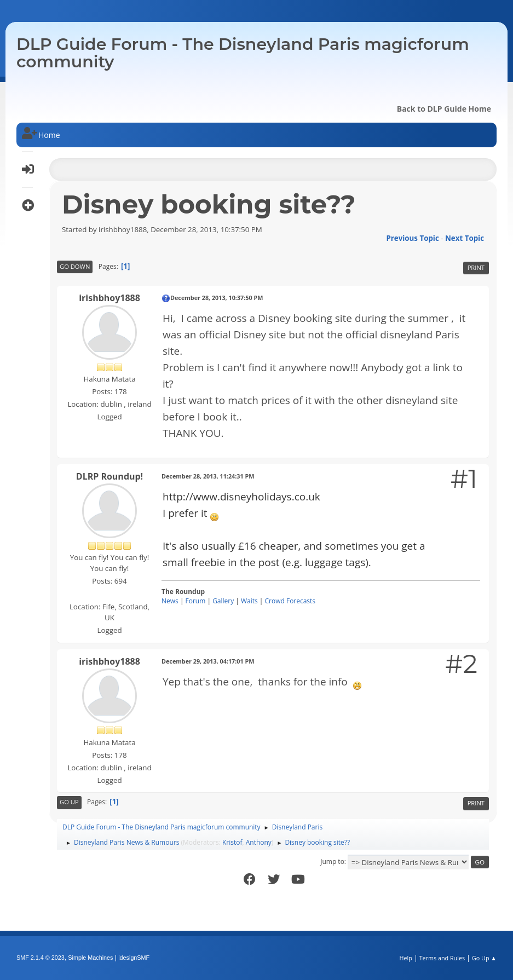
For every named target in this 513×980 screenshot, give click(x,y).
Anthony (259, 842)
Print (476, 267)
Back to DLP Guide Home (444, 109)
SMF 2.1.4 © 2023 (41, 958)
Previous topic (412, 238)
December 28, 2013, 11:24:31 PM (208, 476)
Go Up (69, 802)
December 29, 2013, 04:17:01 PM (208, 661)
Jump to (332, 861)
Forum (196, 601)
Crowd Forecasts (290, 601)
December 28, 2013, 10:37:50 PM (217, 298)
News (170, 601)
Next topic (465, 238)
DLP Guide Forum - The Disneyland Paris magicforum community (243, 53)
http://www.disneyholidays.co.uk (241, 497)
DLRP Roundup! (109, 476)
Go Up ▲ (484, 958)
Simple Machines (90, 958)
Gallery (223, 601)
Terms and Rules (442, 958)
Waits (249, 601)
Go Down (75, 266)
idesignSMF (134, 958)
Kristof (232, 842)
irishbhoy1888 (109, 298)
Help (405, 958)
